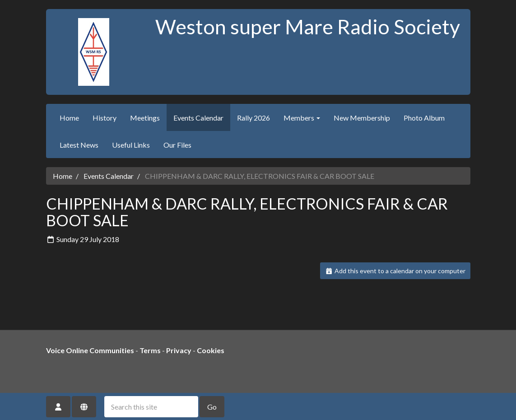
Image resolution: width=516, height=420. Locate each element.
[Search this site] (151, 407)
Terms (150, 350)
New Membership (362, 118)
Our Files (177, 145)
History (105, 118)
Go (212, 407)
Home (69, 118)
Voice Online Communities (90, 350)
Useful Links (131, 145)
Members (302, 118)
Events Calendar (198, 118)
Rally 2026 (253, 118)
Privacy (179, 350)
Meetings (145, 118)
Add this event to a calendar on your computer (395, 271)
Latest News (79, 145)
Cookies (211, 350)
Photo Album (424, 118)
